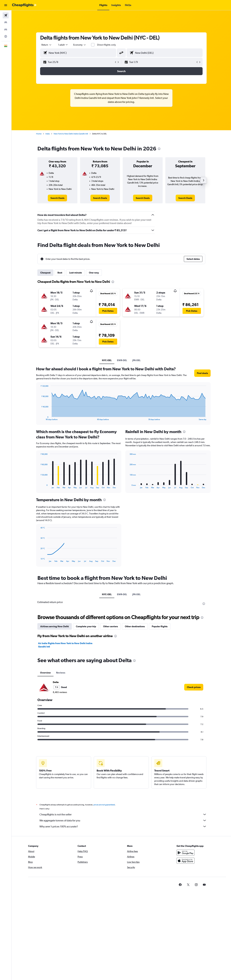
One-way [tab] (94, 273)
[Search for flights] (6, 15)
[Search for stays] (6, 22)
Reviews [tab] (61, 673)
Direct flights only (106, 45)
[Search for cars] (6, 29)
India (48, 134)
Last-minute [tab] (76, 273)
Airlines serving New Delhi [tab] (55, 626)
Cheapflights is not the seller (123, 814)
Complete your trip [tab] (86, 626)
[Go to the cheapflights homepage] (24, 5)
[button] (6, 5)
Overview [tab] (45, 673)
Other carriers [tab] (110, 626)
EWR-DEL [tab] (122, 360)
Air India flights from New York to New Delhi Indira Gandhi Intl (65, 645)
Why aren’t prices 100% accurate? (123, 826)
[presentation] (159, 149)
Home (39, 134)
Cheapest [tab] (45, 273)
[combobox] (47, 45)
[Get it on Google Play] (186, 853)
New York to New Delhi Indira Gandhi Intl (71, 134)
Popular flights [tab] (160, 626)
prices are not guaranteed (104, 805)
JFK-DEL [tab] (136, 360)
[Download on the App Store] (186, 861)
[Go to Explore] (6, 36)
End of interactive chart (39, 418)
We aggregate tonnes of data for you (123, 820)
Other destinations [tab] (135, 626)
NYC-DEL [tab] (107, 360)
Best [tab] (60, 273)
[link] (57, 198)
